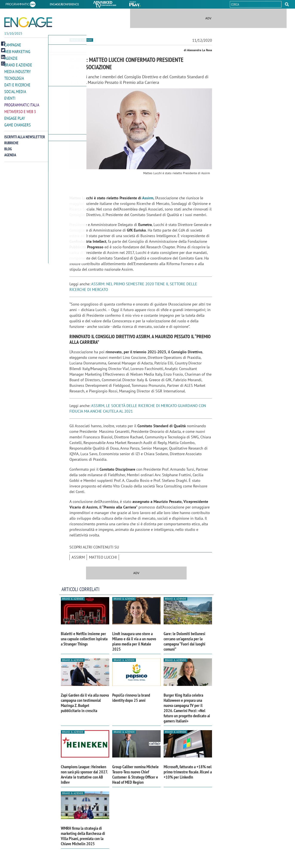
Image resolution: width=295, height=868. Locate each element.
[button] (287, 4)
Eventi (10, 96)
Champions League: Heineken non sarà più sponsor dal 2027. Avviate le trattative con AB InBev (84, 774)
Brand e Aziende (18, 64)
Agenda (10, 152)
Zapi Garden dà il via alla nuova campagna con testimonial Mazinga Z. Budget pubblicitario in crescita (85, 703)
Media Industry (18, 71)
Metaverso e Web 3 (20, 109)
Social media (15, 90)
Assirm (148, 198)
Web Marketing (17, 51)
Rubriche (11, 140)
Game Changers (18, 122)
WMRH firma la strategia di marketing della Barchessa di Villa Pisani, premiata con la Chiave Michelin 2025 (83, 836)
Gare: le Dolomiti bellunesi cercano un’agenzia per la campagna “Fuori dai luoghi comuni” (184, 641)
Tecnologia (14, 77)
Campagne (13, 45)
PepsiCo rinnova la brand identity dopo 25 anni (131, 698)
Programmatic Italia (22, 103)
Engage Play (15, 116)
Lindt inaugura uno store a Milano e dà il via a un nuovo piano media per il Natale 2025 (134, 641)
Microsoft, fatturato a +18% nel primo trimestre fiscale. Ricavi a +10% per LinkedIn (188, 772)
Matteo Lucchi (103, 557)
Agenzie (11, 58)
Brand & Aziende (81, 40)
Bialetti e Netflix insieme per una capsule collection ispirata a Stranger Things (84, 639)
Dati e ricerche (17, 84)
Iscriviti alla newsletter (25, 134)
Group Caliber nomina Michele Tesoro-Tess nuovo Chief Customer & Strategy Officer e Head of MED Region (135, 774)
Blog (8, 146)
